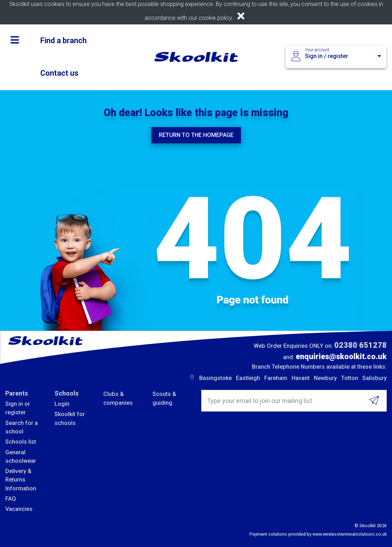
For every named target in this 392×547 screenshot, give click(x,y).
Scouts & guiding (164, 398)
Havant (301, 378)
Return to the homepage (196, 135)
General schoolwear (21, 457)
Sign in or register (18, 408)
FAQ (11, 499)
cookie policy (215, 18)
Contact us (59, 73)
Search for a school (22, 427)
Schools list (21, 442)
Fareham (276, 378)
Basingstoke (215, 378)
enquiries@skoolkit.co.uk (341, 356)
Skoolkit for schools (70, 418)
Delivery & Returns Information (21, 480)
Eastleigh (248, 378)
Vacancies (19, 509)
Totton (350, 378)
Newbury (325, 378)
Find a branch (64, 41)
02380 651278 (361, 345)
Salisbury (374, 378)
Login (62, 404)
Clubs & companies (118, 398)
